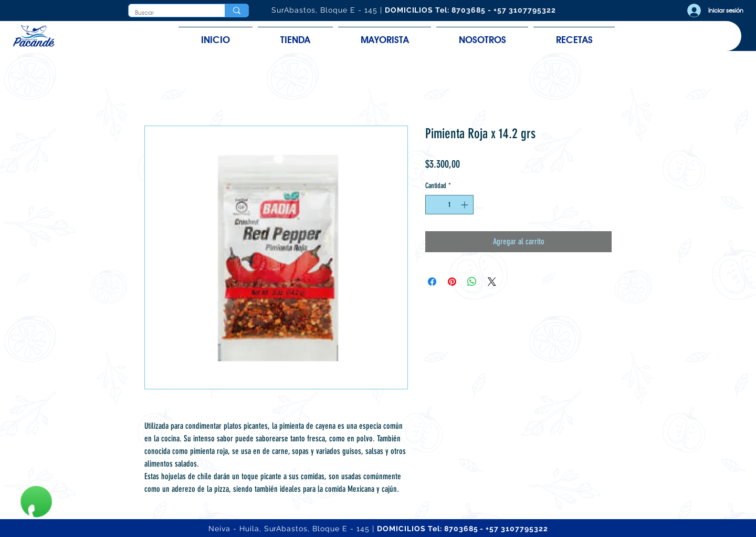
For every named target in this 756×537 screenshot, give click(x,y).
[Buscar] (169, 13)
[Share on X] (492, 282)
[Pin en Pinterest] (452, 282)
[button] (295, 35)
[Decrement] (433, 205)
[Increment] (465, 205)
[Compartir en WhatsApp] (472, 282)
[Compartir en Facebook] (432, 282)
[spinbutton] (449, 205)
